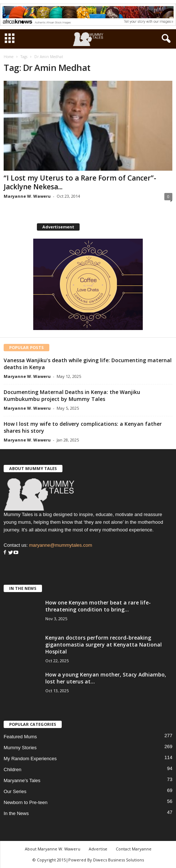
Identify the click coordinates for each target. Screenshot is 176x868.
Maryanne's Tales (22, 780)
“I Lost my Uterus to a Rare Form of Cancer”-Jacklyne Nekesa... (80, 182)
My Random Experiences (30, 759)
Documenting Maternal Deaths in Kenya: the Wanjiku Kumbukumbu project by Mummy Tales (72, 395)
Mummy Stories (20, 748)
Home (9, 57)
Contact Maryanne (134, 849)
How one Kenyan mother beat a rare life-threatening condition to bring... (98, 606)
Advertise (98, 849)
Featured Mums (20, 737)
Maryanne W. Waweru (27, 196)
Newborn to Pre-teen (26, 802)
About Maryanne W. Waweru (53, 849)
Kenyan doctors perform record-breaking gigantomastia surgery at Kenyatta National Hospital (104, 645)
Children (12, 770)
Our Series (15, 791)
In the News (16, 813)
